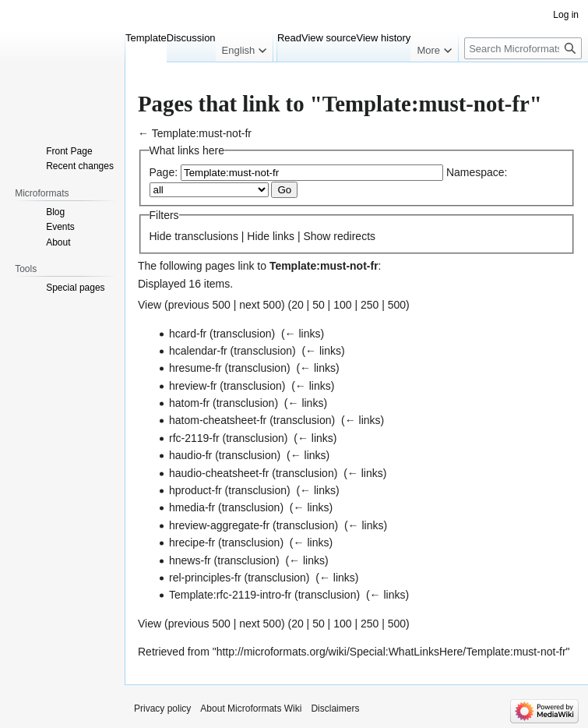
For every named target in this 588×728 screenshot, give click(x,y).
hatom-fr (189, 403)
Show (317, 236)
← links (303, 334)
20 (298, 305)
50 (319, 305)
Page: (164, 172)
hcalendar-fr (198, 351)
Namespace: (477, 172)
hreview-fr (193, 386)
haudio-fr (190, 455)
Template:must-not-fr (202, 133)
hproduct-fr (195, 490)
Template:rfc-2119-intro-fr (230, 595)
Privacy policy (162, 709)
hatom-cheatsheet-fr (218, 420)
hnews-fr (190, 560)
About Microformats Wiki (251, 709)
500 (397, 305)
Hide (161, 236)
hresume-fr (195, 368)
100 (342, 305)
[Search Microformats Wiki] (523, 48)
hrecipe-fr (192, 542)
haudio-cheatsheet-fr (219, 473)
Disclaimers (335, 709)
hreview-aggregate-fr (219, 525)
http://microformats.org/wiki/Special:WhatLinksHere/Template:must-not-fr (391, 652)
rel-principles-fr (205, 578)
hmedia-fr (192, 507)
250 (370, 305)
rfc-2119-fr (194, 438)
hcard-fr (188, 334)
